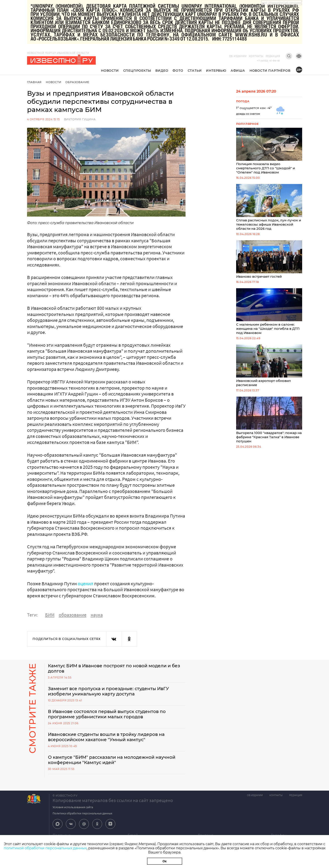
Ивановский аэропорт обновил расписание (269, 366)
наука (97, 615)
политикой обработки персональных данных (45, 848)
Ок (165, 861)
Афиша (238, 71)
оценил (85, 584)
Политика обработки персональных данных (82, 813)
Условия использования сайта (73, 807)
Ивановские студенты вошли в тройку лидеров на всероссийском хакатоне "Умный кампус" (106, 737)
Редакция (273, 56)
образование (73, 615)
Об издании (238, 56)
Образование (77, 82)
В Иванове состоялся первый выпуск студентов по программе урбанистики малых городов (107, 714)
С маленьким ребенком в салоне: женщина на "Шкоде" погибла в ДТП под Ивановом (269, 312)
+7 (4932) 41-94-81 (268, 61)
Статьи (195, 71)
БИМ (50, 615)
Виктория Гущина (80, 119)
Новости (110, 71)
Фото (178, 71)
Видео (162, 71)
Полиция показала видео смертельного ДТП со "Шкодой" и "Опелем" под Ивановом (269, 151)
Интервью (216, 71)
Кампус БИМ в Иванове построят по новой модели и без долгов (114, 668)
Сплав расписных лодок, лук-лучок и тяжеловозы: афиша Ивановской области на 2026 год (269, 207)
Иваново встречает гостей (269, 259)
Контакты (256, 56)
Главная (34, 82)
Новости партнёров (270, 71)
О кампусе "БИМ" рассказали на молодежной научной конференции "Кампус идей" (112, 760)
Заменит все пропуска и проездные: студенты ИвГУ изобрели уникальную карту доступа (108, 691)
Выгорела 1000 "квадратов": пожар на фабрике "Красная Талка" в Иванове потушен (269, 420)
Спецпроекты (137, 71)
